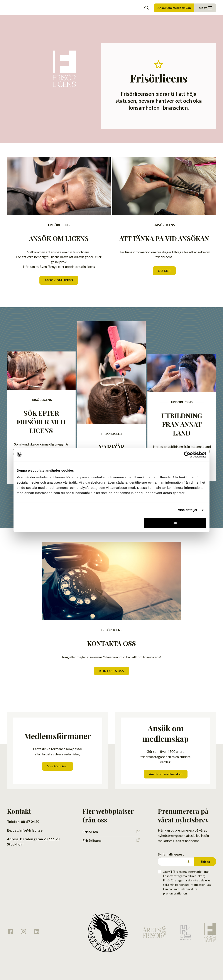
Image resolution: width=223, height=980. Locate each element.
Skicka (205, 861)
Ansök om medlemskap (174, 8)
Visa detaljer (188, 510)
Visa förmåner (57, 766)
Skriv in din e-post (171, 854)
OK (175, 523)
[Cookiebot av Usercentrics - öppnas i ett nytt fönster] (187, 455)
